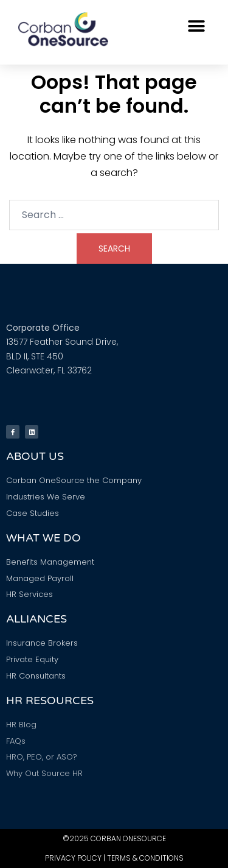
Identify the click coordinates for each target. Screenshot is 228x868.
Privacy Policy (73, 858)
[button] (196, 26)
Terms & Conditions (145, 858)
